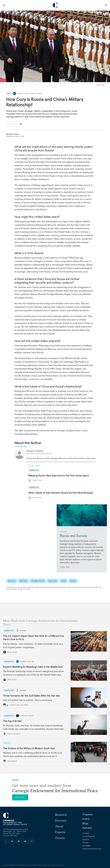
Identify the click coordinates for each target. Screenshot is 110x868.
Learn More (65, 567)
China (63, 581)
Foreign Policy (38, 581)
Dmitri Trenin (14, 134)
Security (12, 581)
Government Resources (92, 849)
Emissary (23, 631)
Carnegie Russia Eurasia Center (29, 94)
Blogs (85, 823)
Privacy (85, 843)
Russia (73, 581)
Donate (60, 838)
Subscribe (20, 797)
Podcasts (87, 828)
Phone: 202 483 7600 (11, 833)
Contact (86, 833)
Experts (60, 832)
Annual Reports (89, 836)
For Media (86, 846)
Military (23, 581)
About (59, 826)
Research (61, 815)
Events (86, 819)
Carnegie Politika (27, 661)
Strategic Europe (27, 716)
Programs (87, 814)
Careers (86, 839)
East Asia (53, 581)
